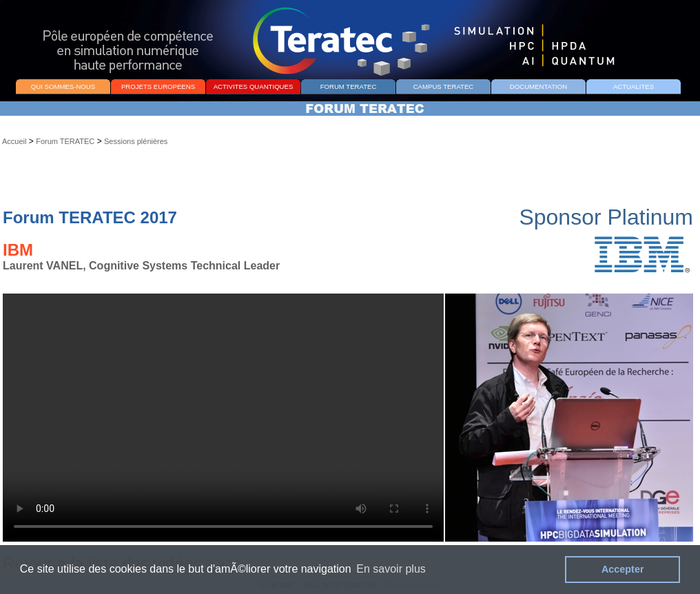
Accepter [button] (623, 569)
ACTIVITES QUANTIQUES (254, 86)
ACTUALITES (634, 86)
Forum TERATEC (65, 141)
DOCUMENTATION (538, 86)
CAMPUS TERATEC (444, 86)
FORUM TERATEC (349, 86)
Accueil (14, 141)
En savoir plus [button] (391, 569)
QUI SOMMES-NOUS (63, 86)
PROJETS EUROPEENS (158, 86)
